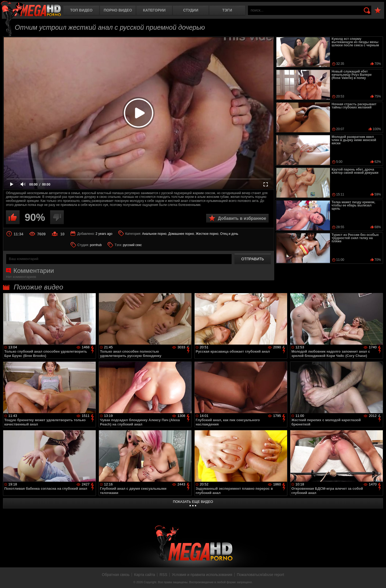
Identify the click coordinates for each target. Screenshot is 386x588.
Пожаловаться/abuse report (260, 575)
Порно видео (118, 10)
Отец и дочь (229, 234)
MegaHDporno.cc (31, 9)
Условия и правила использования (202, 575)
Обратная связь (116, 575)
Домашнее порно (181, 234)
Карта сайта (144, 575)
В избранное (378, 11)
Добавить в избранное (242, 218)
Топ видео (81, 10)
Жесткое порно (207, 234)
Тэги (227, 10)
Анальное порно (154, 234)
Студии (191, 10)
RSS (163, 575)
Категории (154, 10)
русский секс (132, 245)
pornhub (96, 245)
